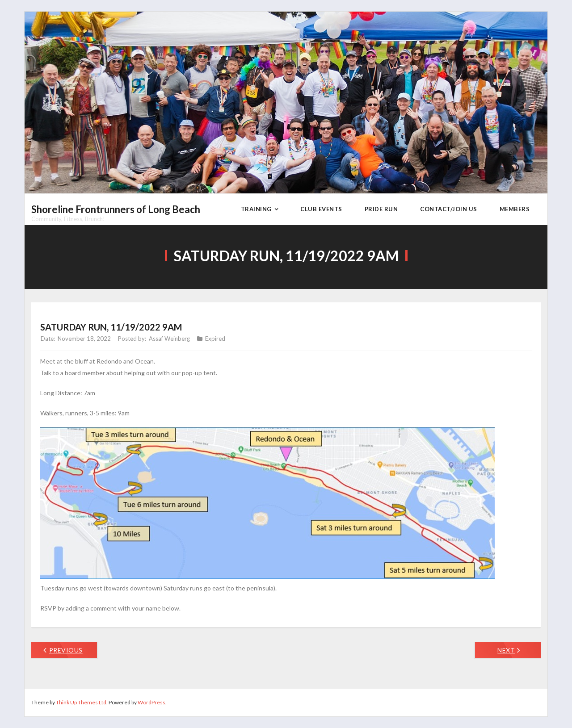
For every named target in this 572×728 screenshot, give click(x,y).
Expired (215, 339)
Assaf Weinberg (169, 339)
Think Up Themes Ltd (81, 702)
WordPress (151, 702)
